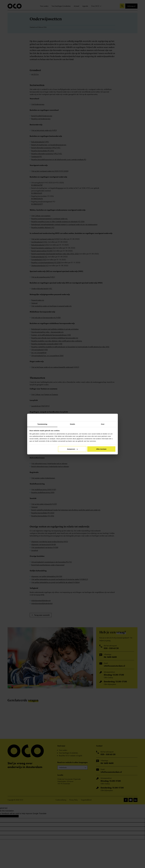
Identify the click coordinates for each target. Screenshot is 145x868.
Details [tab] (72, 424)
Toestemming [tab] (42, 424)
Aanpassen (72, 449)
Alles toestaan (101, 449)
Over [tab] (103, 424)
